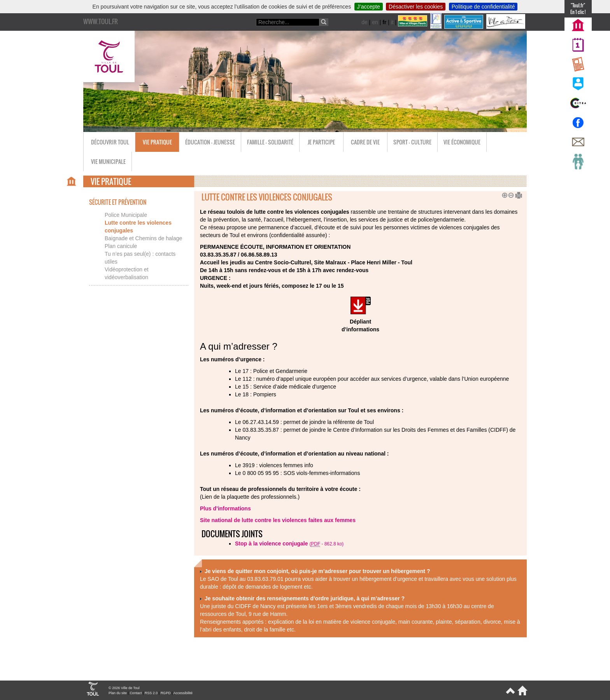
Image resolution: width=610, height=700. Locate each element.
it (392, 22)
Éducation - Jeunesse (210, 142)
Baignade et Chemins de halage (143, 238)
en (375, 22)
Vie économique (462, 142)
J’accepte (369, 7)
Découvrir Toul (110, 142)
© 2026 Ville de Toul (124, 688)
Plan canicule (121, 246)
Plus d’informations (225, 508)
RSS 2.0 (151, 693)
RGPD (166, 693)
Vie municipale (108, 161)
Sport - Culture (412, 142)
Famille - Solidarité (270, 142)
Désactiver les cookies (416, 7)
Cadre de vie (365, 142)
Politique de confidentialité (483, 7)
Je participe (321, 142)
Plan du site (118, 693)
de (365, 22)
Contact (136, 693)
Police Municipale (126, 215)
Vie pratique (157, 142)
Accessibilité (183, 693)
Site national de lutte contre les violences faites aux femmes (278, 520)
